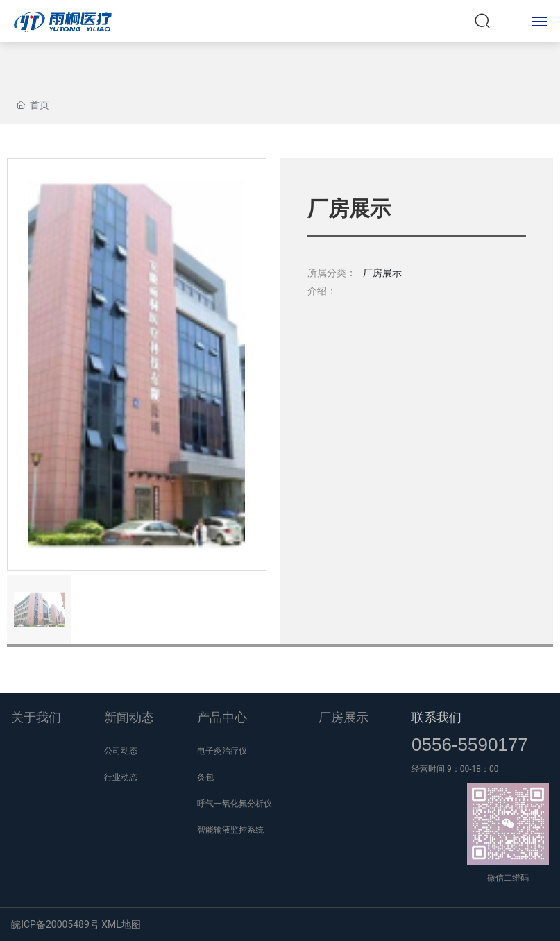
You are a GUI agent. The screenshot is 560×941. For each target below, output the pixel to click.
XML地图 (121, 924)
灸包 (205, 777)
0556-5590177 (470, 745)
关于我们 (36, 717)
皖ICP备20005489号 (55, 924)
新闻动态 (129, 717)
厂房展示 (343, 717)
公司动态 (121, 751)
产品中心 (222, 717)
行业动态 (121, 777)
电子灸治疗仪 (222, 751)
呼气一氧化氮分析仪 (235, 804)
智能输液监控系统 (230, 830)
